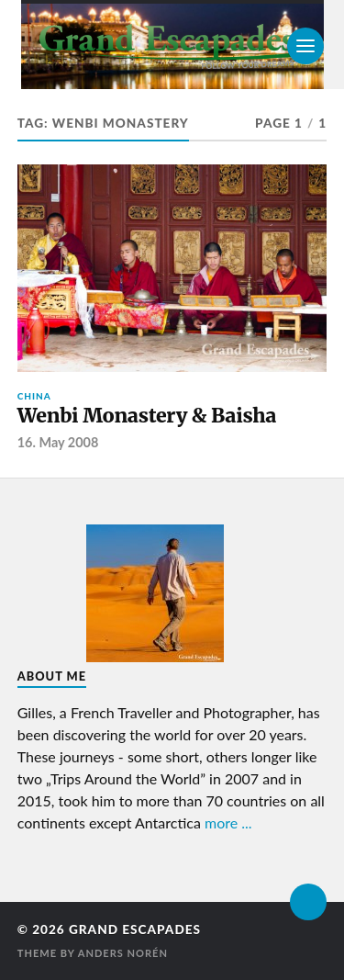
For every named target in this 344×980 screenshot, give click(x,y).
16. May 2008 (58, 442)
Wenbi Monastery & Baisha (147, 416)
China (34, 396)
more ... (228, 822)
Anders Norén (123, 953)
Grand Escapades (135, 929)
